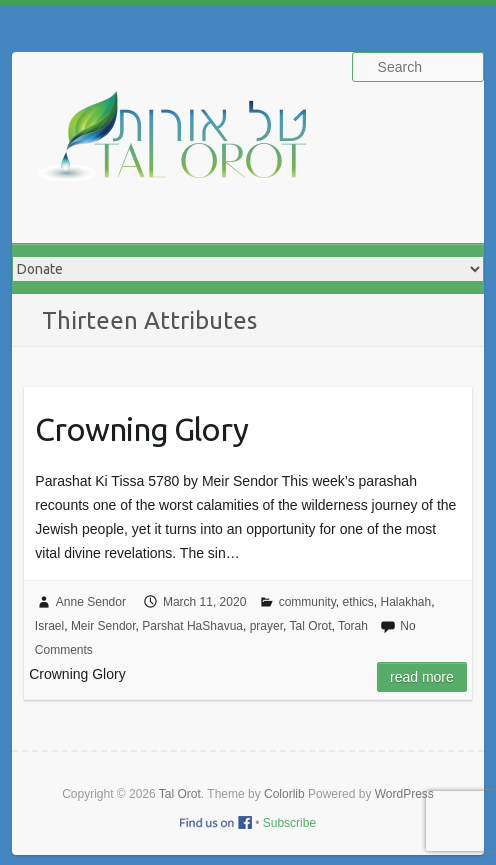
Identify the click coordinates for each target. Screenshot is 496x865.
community (307, 602)
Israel (49, 626)
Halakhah (405, 602)
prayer (266, 626)
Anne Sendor (91, 602)
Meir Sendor (103, 626)
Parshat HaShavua (192, 626)
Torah (353, 626)
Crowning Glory (141, 429)
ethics (357, 602)
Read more (422, 677)
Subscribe (289, 823)
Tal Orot (310, 626)
